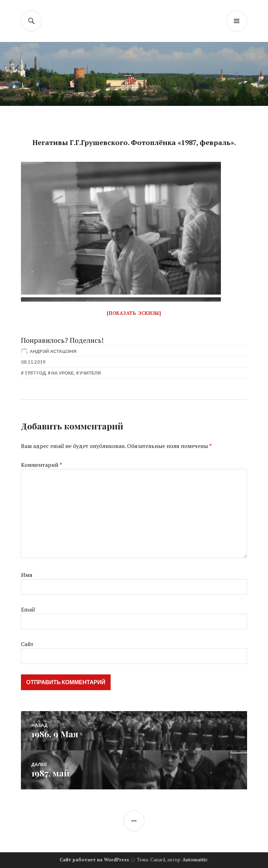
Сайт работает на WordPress (94, 860)
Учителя (90, 373)
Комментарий (42, 465)
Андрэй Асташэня (53, 351)
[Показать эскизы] (134, 313)
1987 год (35, 373)
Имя (27, 575)
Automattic (195, 860)
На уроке (63, 373)
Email (28, 609)
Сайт (27, 644)
